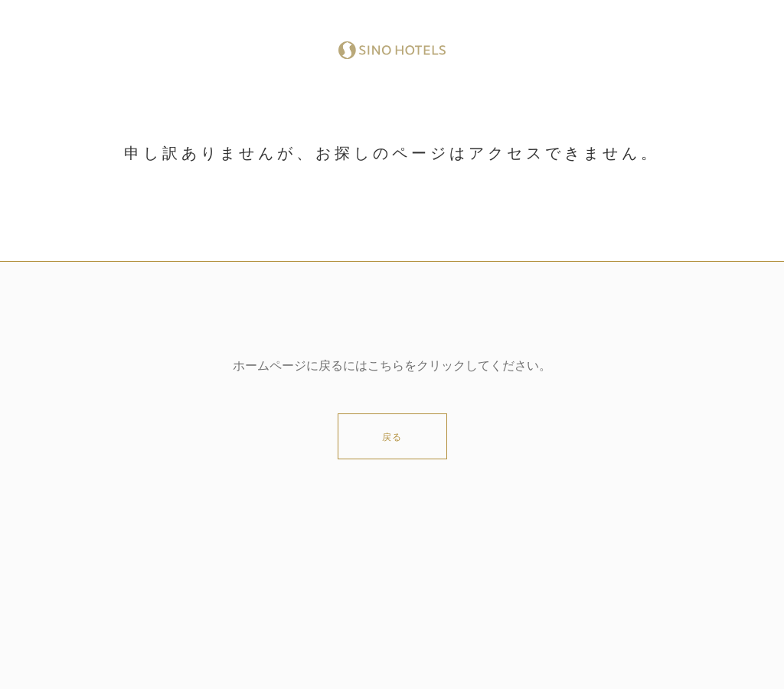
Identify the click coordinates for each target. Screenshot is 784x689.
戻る (392, 437)
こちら (386, 366)
